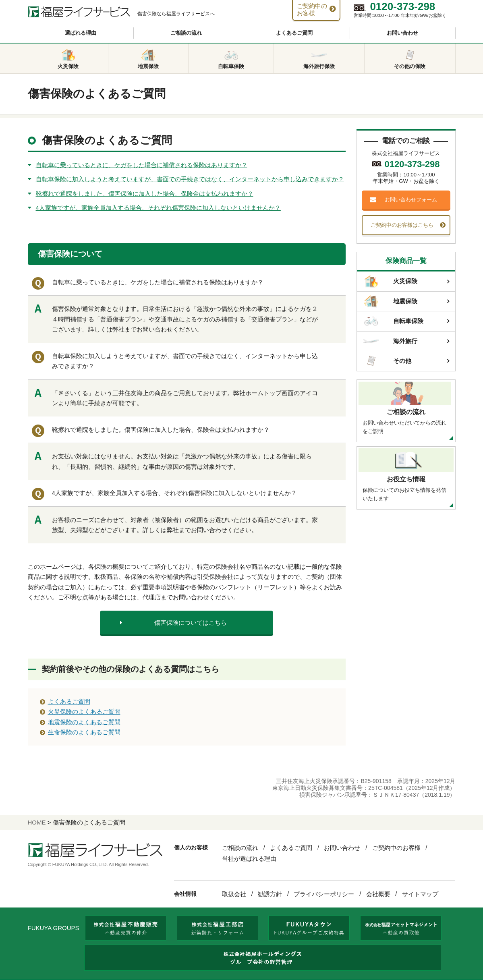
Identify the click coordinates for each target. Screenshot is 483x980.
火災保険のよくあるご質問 (84, 712)
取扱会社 (234, 894)
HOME (37, 822)
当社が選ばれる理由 (249, 859)
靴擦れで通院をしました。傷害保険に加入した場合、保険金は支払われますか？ (145, 194)
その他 (387, 361)
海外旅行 (390, 341)
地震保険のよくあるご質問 (84, 722)
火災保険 (390, 282)
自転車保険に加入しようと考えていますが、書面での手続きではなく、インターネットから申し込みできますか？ (190, 179)
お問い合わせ (402, 33)
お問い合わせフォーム (411, 200)
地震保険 (390, 301)
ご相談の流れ (186, 33)
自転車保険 (393, 321)
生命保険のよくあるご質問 (84, 732)
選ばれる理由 (81, 33)
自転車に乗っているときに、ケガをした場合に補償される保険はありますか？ (142, 165)
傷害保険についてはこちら (191, 623)
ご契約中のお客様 (396, 848)
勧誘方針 (270, 894)
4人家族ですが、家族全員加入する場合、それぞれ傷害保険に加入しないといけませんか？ (158, 208)
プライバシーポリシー (324, 894)
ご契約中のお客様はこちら (402, 225)
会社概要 (378, 894)
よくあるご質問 (294, 33)
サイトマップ (420, 894)
